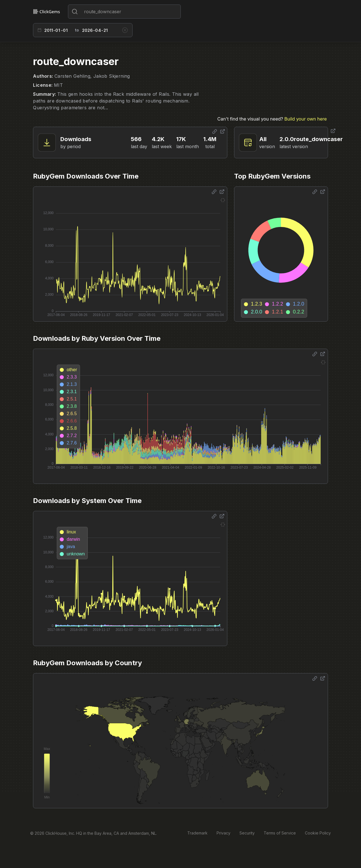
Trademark (197, 833)
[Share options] (215, 132)
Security (247, 833)
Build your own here (305, 119)
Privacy (224, 833)
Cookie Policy (318, 833)
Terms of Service (280, 833)
